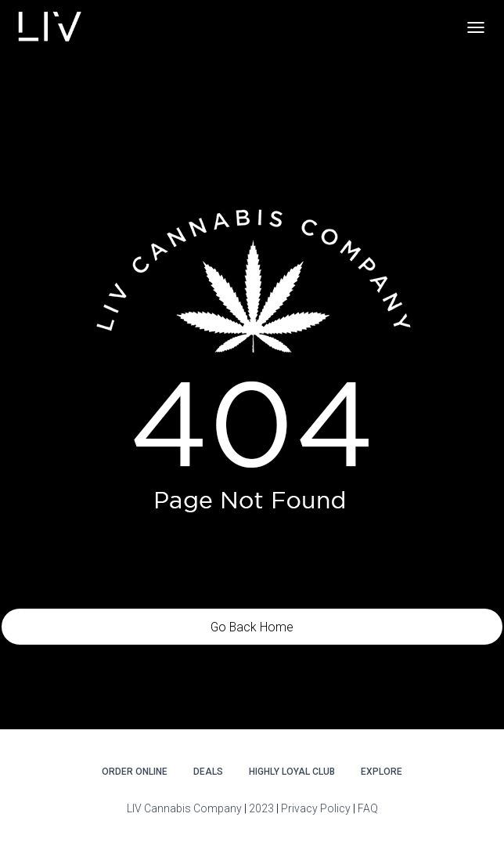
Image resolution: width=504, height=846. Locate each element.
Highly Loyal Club (292, 772)
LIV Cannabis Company (185, 808)
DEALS (208, 772)
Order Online (135, 772)
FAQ (368, 808)
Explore (382, 772)
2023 (261, 808)
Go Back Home (252, 627)
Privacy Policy (316, 808)
